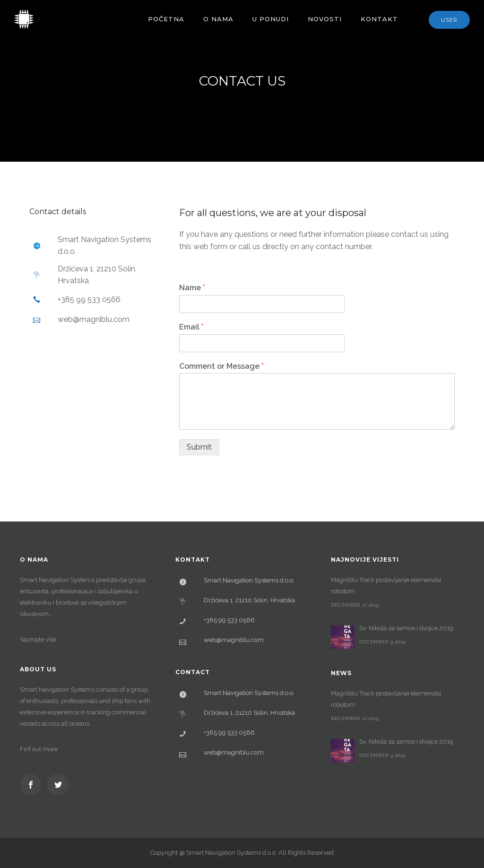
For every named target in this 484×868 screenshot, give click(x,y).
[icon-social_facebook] (33, 785)
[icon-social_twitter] (58, 785)
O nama (218, 19)
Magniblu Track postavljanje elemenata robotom (386, 586)
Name (192, 288)
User (449, 20)
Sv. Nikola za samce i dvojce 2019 (406, 628)
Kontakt (379, 19)
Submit (199, 447)
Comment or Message (221, 366)
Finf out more (39, 749)
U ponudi (271, 19)
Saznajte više (38, 639)
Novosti (325, 19)
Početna (166, 19)
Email (191, 327)
